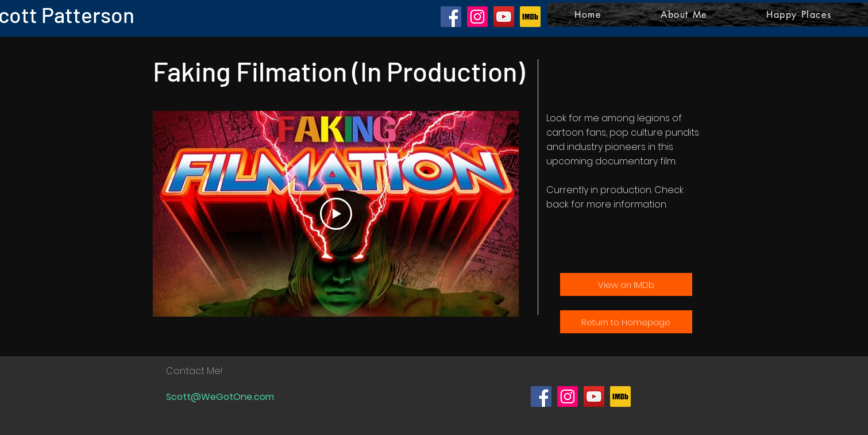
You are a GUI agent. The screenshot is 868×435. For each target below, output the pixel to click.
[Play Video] (335, 214)
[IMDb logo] (530, 17)
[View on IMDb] (626, 284)
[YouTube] (504, 17)
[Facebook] (451, 17)
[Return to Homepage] (626, 322)
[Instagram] (477, 17)
